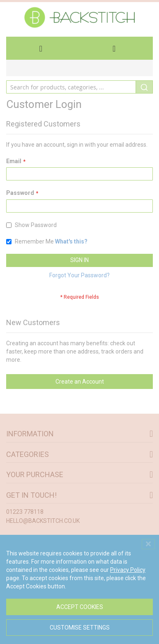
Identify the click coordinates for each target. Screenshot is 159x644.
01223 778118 (25, 512)
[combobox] (79, 87)
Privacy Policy (128, 570)
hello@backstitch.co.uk (43, 521)
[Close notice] (148, 544)
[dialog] (79, 589)
